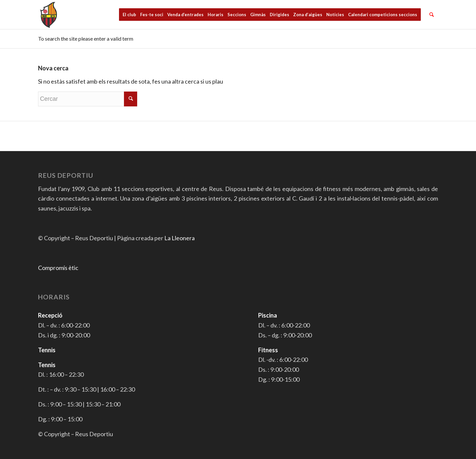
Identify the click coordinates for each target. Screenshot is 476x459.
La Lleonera (179, 238)
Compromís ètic (58, 268)
